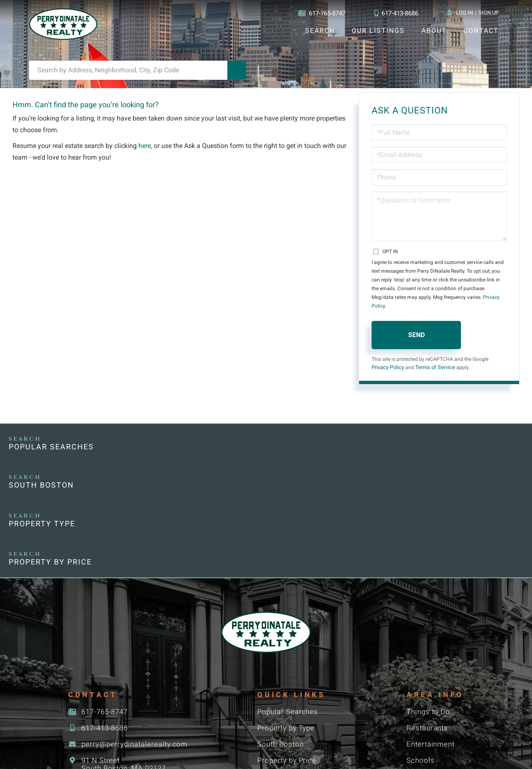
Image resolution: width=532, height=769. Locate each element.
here (146, 150)
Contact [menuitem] (481, 31)
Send (417, 330)
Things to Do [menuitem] (429, 601)
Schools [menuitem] (420, 651)
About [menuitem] (434, 31)
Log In (464, 13)
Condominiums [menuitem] (284, 684)
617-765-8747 (319, 13)
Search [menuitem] (320, 31)
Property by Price (450, 448)
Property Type (309, 448)
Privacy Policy (474, 301)
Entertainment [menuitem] (432, 634)
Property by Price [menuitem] (288, 651)
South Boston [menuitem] (282, 634)
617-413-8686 (396, 13)
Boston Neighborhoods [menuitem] (299, 667)
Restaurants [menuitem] (428, 617)
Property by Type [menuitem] (288, 617)
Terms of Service (436, 363)
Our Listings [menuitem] (378, 31)
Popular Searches (52, 448)
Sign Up (489, 13)
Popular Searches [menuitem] (289, 601)
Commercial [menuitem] (279, 701)
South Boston (175, 448)
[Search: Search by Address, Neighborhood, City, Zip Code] (128, 74)
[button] (237, 74)
